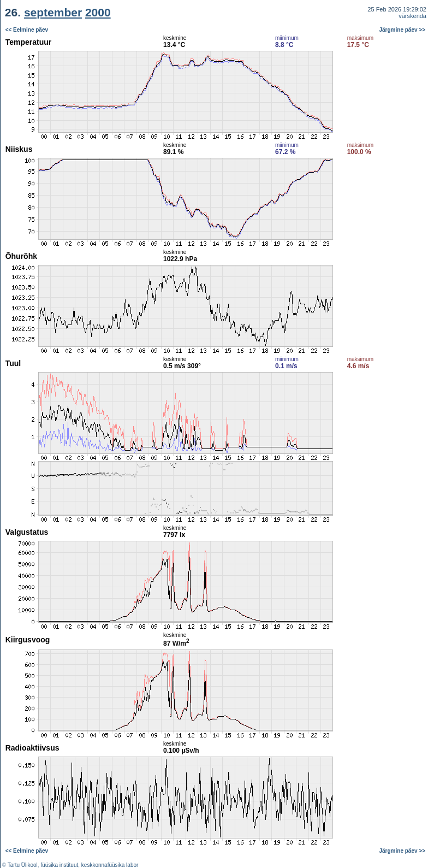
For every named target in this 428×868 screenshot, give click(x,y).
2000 (98, 12)
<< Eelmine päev (27, 30)
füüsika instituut (59, 865)
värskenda (412, 16)
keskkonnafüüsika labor (110, 865)
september (53, 12)
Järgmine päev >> (403, 30)
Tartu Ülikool (23, 865)
